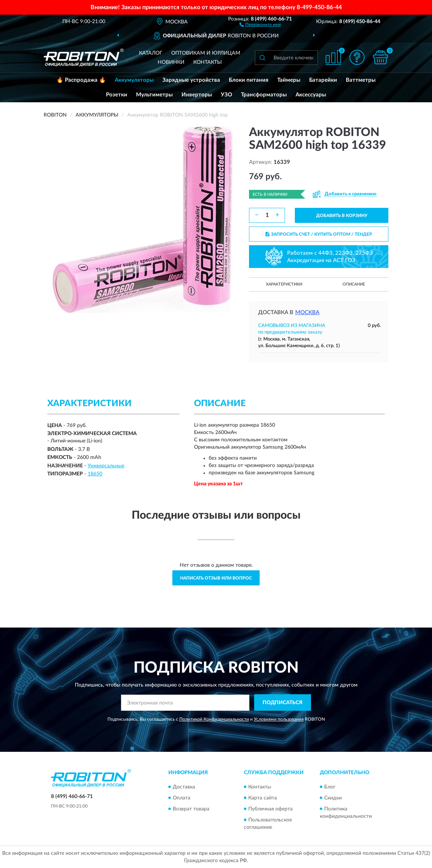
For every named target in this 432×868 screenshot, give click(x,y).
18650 (95, 474)
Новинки (171, 62)
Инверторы (197, 95)
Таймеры (289, 80)
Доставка (184, 787)
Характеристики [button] (284, 284)
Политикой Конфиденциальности (214, 719)
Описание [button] (354, 284)
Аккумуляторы (134, 80)
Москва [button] (307, 312)
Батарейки (323, 80)
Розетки (117, 95)
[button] (260, 24)
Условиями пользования (279, 719)
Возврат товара (191, 809)
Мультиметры (154, 95)
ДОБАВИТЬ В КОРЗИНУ (342, 216)
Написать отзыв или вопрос (216, 578)
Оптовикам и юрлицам (206, 53)
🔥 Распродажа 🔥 (81, 80)
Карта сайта (263, 798)
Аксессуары (311, 95)
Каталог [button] (151, 53)
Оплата (182, 798)
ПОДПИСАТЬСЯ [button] (283, 703)
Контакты (208, 62)
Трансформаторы (264, 95)
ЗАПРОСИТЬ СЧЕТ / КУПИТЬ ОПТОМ (319, 234)
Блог (330, 787)
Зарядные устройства (191, 80)
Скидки (333, 798)
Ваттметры (361, 80)
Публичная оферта (270, 809)
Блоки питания (249, 80)
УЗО (226, 95)
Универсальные (106, 466)
